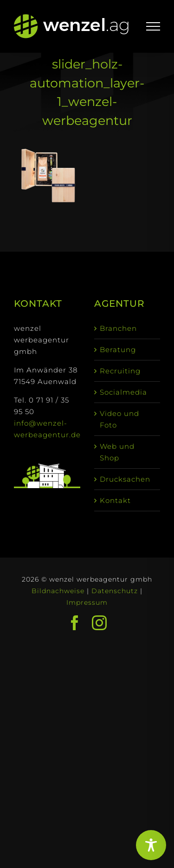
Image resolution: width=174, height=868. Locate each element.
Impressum (87, 602)
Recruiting (120, 371)
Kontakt (115, 500)
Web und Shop (117, 452)
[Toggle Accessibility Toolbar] (151, 845)
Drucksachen (125, 479)
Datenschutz (115, 591)
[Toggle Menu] (153, 26)
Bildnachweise (58, 591)
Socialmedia (123, 392)
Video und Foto (119, 419)
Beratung (118, 350)
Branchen (118, 328)
